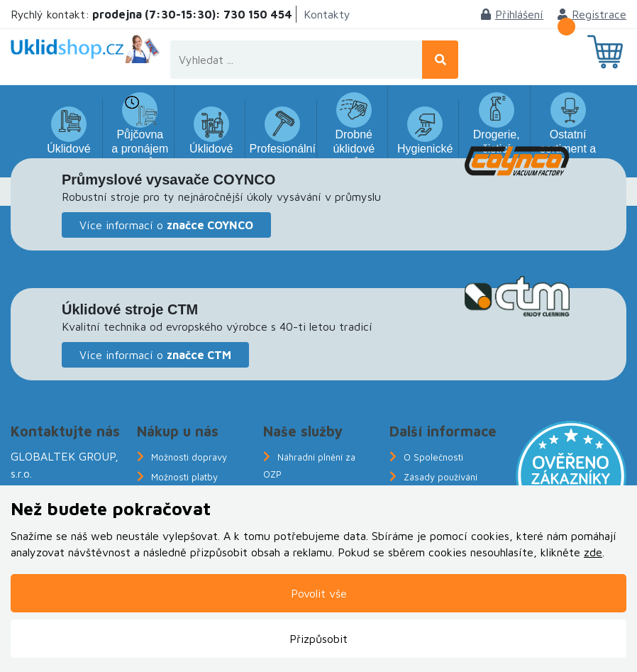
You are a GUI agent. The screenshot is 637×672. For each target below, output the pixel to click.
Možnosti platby (184, 477)
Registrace (592, 14)
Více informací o (166, 225)
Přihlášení (512, 14)
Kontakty (327, 14)
